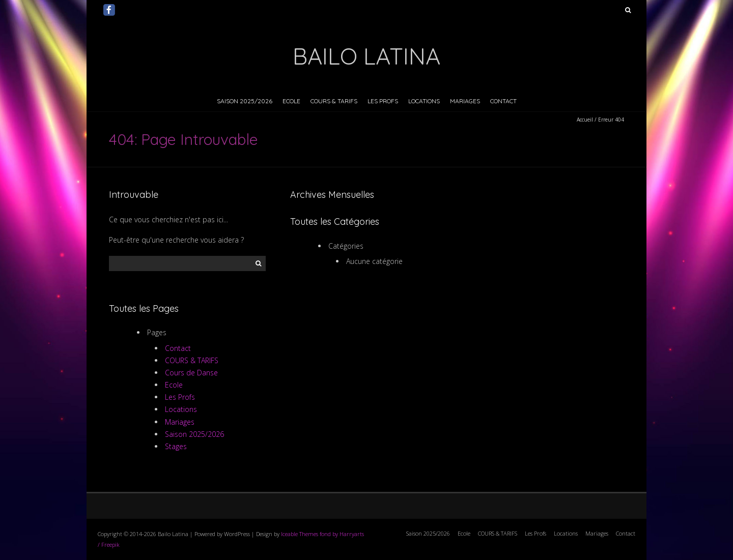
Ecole (291, 101)
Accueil (585, 120)
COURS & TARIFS (334, 101)
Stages (176, 446)
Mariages (465, 101)
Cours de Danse (191, 373)
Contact (503, 101)
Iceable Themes (300, 534)
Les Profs (383, 101)
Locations (424, 101)
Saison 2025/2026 (245, 101)
